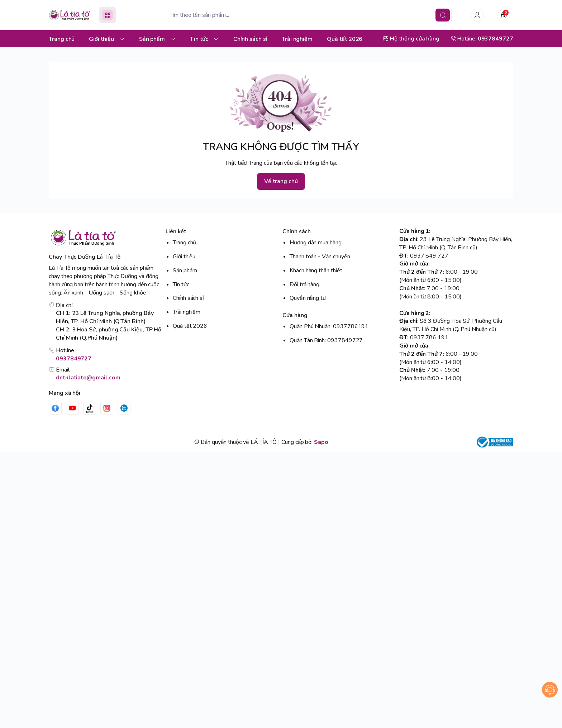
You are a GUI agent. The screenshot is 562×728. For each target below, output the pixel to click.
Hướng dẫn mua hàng (316, 243)
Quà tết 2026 (190, 326)
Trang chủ (184, 243)
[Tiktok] (90, 408)
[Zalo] (124, 408)
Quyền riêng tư (308, 298)
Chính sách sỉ (188, 298)
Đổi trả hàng (304, 284)
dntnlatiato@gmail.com (88, 378)
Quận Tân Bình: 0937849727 (326, 340)
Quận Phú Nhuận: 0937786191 (329, 326)
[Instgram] (107, 408)
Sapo (321, 442)
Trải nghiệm (187, 312)
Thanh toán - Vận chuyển (320, 257)
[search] (443, 15)
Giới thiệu (184, 257)
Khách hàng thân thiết (316, 270)
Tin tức (181, 284)
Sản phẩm (185, 270)
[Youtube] (72, 408)
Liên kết (176, 231)
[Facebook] (55, 408)
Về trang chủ (281, 181)
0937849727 (74, 359)
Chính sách (297, 231)
